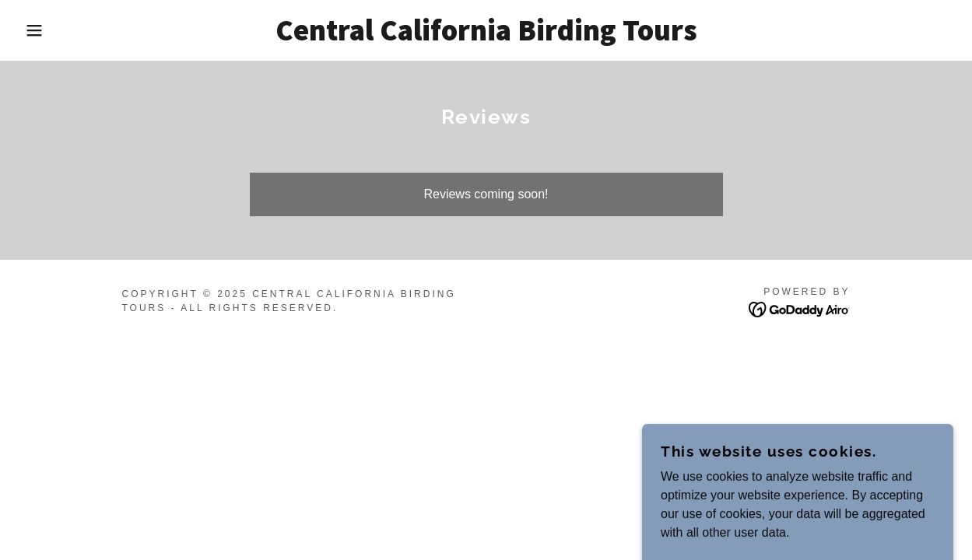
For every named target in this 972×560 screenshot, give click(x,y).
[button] (49, 30)
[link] (486, 36)
